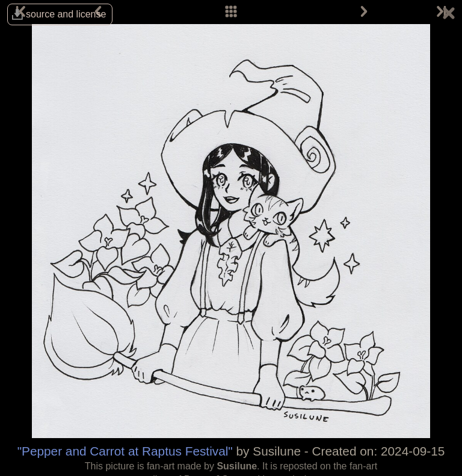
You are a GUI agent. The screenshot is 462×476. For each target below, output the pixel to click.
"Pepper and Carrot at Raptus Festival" (125, 451)
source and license (66, 14)
